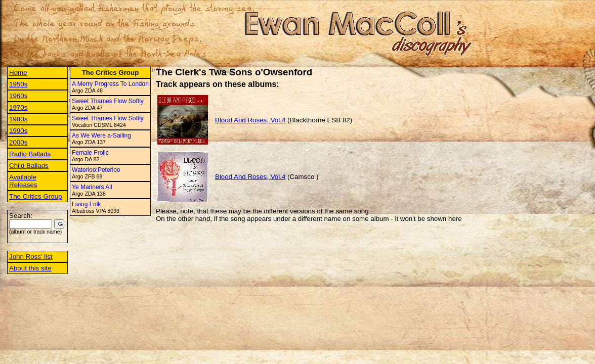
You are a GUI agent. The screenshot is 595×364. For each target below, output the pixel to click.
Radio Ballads (30, 154)
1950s (18, 84)
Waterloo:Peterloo (96, 170)
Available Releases (23, 181)
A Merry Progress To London (110, 84)
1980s (18, 119)
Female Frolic (90, 153)
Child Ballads (29, 166)
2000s (18, 142)
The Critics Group (35, 196)
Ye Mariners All (92, 187)
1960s (18, 96)
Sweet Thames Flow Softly (108, 101)
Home (18, 73)
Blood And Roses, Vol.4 (250, 120)
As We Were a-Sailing (101, 135)
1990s (18, 131)
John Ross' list (31, 257)
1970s (18, 107)
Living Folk (86, 204)
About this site (30, 268)
